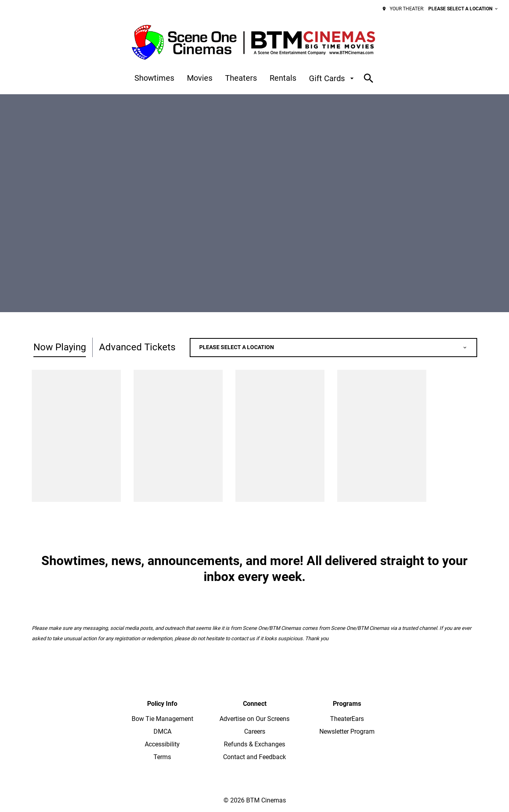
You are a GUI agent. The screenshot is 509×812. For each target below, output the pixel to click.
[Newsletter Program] (347, 732)
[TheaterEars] (347, 719)
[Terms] (162, 757)
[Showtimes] (154, 78)
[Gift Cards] (332, 78)
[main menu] (245, 78)
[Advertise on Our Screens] (254, 719)
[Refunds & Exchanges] (254, 744)
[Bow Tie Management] (162, 719)
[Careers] (255, 732)
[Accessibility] (162, 744)
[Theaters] (241, 78)
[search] (369, 78)
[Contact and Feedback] (254, 757)
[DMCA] (162, 732)
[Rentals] (283, 78)
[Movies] (200, 78)
